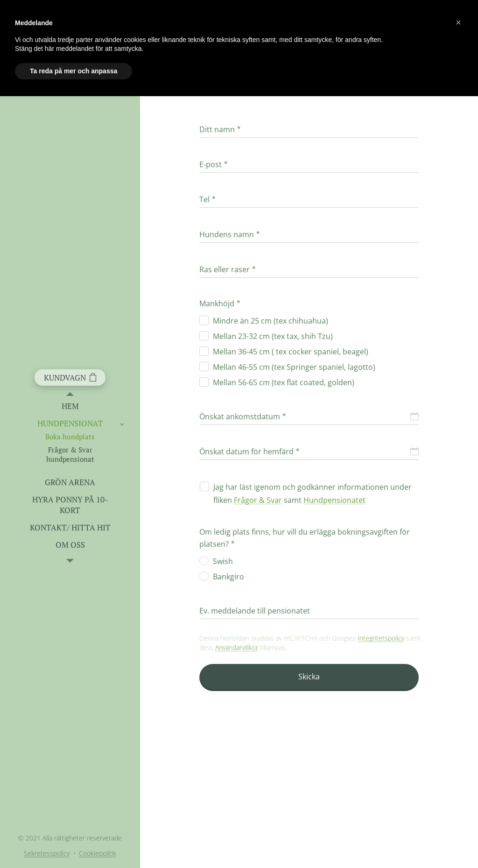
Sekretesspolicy (47, 853)
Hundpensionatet (334, 500)
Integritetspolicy (381, 638)
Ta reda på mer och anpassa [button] (74, 71)
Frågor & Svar (258, 500)
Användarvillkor (237, 647)
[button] (458, 22)
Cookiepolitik (98, 853)
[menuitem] (70, 406)
